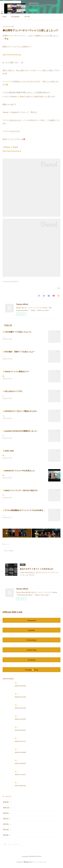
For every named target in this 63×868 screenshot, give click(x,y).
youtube (32, 632)
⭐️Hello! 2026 (8, 452)
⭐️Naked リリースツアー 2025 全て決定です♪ (20, 492)
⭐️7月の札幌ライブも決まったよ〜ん (17, 332)
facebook (32, 661)
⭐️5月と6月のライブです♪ (13, 392)
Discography (15, 17)
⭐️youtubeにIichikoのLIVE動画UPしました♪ (20, 432)
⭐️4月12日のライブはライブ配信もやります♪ (20, 412)
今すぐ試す (34, 10)
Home (4, 17)
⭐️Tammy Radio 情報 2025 (24, 784)
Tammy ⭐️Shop (32, 671)
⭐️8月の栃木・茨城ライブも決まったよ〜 (19, 352)
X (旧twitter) (32, 642)
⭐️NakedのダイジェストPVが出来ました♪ (19, 472)
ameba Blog (31, 652)
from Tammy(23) (7, 282)
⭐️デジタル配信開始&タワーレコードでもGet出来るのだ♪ (25, 512)
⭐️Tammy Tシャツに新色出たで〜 (16, 372)
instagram (32, 622)
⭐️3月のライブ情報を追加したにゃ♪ (27, 751)
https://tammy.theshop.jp (12, 55)
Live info (27, 17)
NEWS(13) (15, 282)
